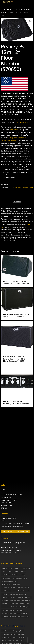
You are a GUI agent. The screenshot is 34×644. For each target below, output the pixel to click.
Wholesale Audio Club (8, 553)
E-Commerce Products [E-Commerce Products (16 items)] (8, 588)
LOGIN (3, 489)
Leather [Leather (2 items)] (25, 597)
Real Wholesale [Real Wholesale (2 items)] (13, 604)
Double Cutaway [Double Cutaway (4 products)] (6, 640)
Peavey (9, 9)
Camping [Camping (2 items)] (10, 572)
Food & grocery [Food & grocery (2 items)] (6, 591)
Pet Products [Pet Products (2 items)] (26, 600)
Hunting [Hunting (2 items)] (13, 597)
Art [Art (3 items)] (21, 568)
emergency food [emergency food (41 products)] (18, 640)
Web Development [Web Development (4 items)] (7, 613)
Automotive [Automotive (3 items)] (26, 568)
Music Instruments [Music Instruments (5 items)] (15, 600)
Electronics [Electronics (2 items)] (20, 588)
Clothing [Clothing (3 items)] (22, 575)
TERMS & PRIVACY (7, 505)
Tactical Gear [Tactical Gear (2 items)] (15, 607)
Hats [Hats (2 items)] (10, 594)
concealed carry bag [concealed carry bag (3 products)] (18, 637)
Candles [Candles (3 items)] (16, 572)
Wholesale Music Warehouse (11, 550)
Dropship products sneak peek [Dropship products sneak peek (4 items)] (11, 584)
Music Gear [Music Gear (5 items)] (5, 600)
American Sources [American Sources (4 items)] (7, 568)
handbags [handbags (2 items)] (5, 594)
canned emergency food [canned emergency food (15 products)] (16, 631)
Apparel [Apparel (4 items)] (16, 568)
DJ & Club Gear (19, 9)
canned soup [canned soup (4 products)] (6, 634)
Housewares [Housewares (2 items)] (5, 597)
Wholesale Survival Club (9, 547)
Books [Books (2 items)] (4, 572)
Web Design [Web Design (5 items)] (19, 610)
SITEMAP (4, 508)
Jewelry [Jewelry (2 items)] (19, 597)
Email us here (14, 130)
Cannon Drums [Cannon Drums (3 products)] (6, 637)
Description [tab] (17, 201)
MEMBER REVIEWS (7, 503)
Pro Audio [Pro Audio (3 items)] (5, 604)
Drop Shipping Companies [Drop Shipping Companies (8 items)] (19, 578)
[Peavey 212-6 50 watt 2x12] (17, 299)
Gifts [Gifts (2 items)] (28, 591)
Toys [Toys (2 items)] (3, 610)
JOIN (3, 492)
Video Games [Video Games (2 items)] (10, 610)
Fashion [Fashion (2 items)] (27, 588)
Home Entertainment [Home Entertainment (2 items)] (19, 594)
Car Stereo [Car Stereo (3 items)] (15, 575)
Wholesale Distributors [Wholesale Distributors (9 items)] (21, 613)
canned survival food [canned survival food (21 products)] (17, 634)
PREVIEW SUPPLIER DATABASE (12, 495)
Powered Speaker (28, 188)
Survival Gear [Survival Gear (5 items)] (5, 607)
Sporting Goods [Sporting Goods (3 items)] (24, 604)
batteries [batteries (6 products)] (4, 631)
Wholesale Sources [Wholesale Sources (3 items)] (23, 616)
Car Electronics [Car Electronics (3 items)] (6, 575)
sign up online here (23, 122)
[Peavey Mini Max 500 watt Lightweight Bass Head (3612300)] (17, 382)
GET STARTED (6, 497)
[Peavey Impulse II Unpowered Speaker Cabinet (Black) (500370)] (17, 266)
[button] (30, 2)
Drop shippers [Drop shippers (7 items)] (6, 578)
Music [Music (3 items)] (30, 597)
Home (3, 9)
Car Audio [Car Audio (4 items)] (23, 572)
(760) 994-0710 (11, 518)
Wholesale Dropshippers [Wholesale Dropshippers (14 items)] (9, 616)
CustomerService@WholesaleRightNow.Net (16, 523)
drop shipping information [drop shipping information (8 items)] (9, 581)
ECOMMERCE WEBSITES (9, 500)
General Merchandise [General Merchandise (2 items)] (19, 591)
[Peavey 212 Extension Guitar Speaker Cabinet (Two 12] (17, 337)
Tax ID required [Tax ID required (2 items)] (25, 607)
